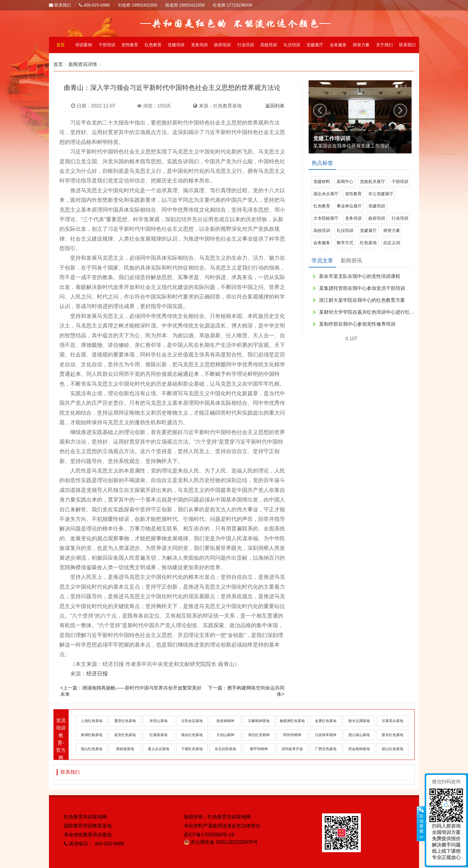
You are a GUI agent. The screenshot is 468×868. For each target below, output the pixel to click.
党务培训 (199, 45)
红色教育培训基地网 (85, 817)
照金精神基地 (359, 749)
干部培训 (107, 45)
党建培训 (176, 45)
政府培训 (222, 45)
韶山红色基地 (92, 749)
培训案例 (84, 45)
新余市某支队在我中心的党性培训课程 (360, 276)
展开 (421, 824)
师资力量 (361, 45)
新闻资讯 (351, 261)
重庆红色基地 (125, 721)
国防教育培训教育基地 (88, 826)
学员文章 (322, 261)
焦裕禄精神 (225, 721)
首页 (61, 45)
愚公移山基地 (359, 735)
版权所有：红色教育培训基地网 (217, 817)
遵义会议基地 (158, 749)
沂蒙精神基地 (259, 721)
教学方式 (345, 243)
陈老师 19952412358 (185, 5)
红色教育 (153, 45)
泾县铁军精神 (326, 735)
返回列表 (275, 106)
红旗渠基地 (158, 735)
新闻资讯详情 (83, 64)
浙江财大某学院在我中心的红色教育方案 (362, 300)
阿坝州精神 (292, 735)
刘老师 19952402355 (138, 5)
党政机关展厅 (372, 181)
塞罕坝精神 (259, 749)
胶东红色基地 (392, 735)
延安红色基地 (125, 735)
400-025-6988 (94, 5)
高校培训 (269, 45)
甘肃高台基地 (392, 721)
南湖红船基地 (92, 735)
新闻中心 (345, 181)
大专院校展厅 (326, 218)
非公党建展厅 (381, 194)
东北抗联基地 (225, 749)
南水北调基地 (359, 721)
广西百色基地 (326, 749)
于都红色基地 (192, 749)
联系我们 (60, 5)
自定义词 (392, 243)
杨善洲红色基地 (292, 721)
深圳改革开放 (292, 749)
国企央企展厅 (326, 194)
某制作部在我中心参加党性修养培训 (357, 324)
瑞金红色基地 (192, 735)
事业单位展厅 (349, 206)
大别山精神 (225, 735)
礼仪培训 (292, 45)
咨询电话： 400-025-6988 (94, 844)
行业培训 (246, 45)
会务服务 (338, 45)
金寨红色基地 (326, 721)
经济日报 (97, 674)
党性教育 (130, 45)
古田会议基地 (192, 721)
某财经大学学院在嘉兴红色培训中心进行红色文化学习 (367, 312)
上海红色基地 (92, 721)
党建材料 (322, 181)
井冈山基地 (158, 721)
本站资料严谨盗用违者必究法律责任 (222, 826)
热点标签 (322, 163)
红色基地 (368, 243)
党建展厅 (315, 45)
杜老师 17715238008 (233, 5)
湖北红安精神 (259, 735)
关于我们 (384, 45)
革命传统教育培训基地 (88, 835)
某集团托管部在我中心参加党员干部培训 (362, 288)
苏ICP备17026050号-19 (209, 835)
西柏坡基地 (125, 749)
